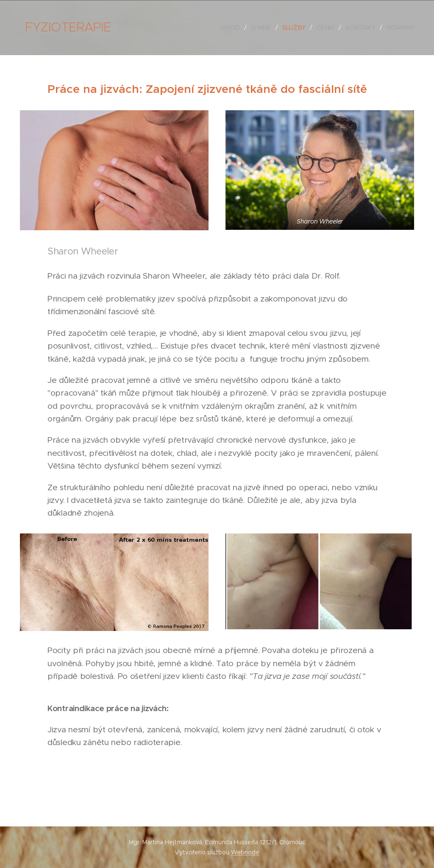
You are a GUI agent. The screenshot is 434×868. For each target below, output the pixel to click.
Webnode (245, 852)
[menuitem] (236, 28)
